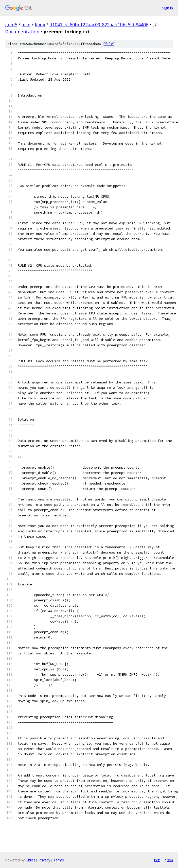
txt (157, 860)
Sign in (168, 8)
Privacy (44, 860)
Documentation (22, 32)
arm (26, 25)
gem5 (11, 25)
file (109, 44)
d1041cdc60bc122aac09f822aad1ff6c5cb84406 (99, 25)
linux (40, 25)
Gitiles (31, 860)
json (169, 860)
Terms (59, 860)
